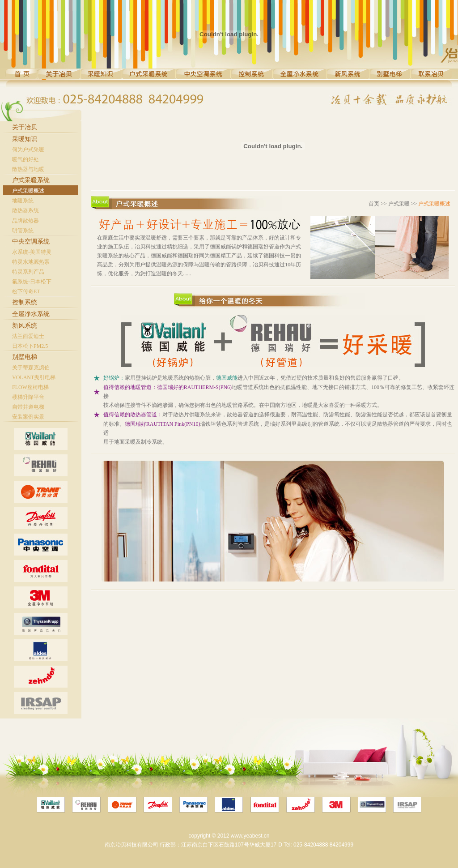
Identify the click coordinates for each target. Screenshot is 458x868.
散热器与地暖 (28, 169)
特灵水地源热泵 (31, 262)
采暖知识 (25, 139)
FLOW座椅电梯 (30, 387)
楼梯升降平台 (28, 397)
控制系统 (25, 302)
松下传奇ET (26, 291)
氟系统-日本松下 (32, 282)
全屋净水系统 (31, 314)
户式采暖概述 (28, 191)
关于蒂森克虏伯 (31, 368)
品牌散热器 (25, 221)
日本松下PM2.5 (30, 346)
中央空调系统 (31, 242)
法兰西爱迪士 (28, 336)
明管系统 (23, 231)
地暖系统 (23, 201)
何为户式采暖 (28, 150)
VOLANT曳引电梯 (34, 377)
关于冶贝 (25, 127)
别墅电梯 (25, 357)
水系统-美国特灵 (32, 252)
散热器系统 (25, 210)
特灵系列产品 (28, 272)
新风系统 (25, 326)
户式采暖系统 (31, 180)
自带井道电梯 (28, 407)
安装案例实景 (28, 417)
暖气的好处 (25, 159)
